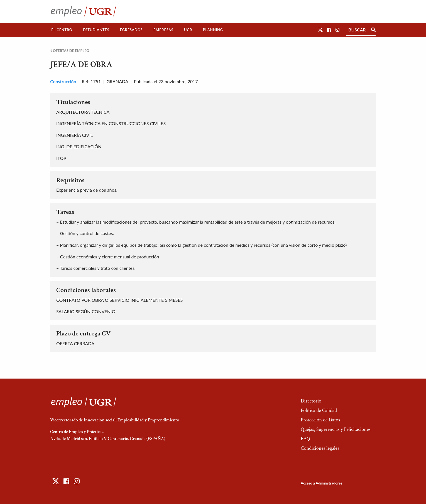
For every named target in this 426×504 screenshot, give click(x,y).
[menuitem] (62, 30)
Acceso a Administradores (321, 483)
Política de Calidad (319, 410)
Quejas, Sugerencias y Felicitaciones (336, 429)
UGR (188, 30)
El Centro (62, 30)
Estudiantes (96, 30)
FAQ (305, 439)
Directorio (311, 401)
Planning (213, 30)
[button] (320, 30)
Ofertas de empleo (70, 51)
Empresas (163, 30)
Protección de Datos (320, 420)
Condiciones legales (320, 448)
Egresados (131, 30)
